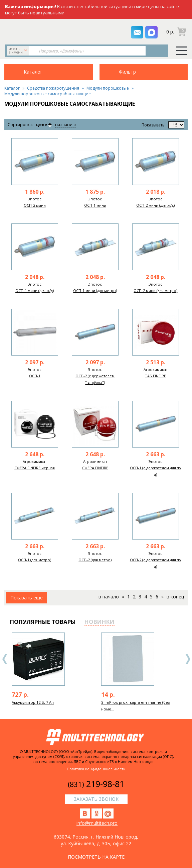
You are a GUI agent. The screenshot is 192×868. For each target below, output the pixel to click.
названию (65, 125)
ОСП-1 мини (95, 205)
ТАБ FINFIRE (155, 376)
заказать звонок (40, 31)
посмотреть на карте (96, 857)
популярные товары (43, 622)
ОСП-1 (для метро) (35, 560)
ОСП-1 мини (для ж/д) (35, 291)
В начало (109, 597)
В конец (175, 597)
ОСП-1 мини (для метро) (95, 291)
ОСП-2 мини (35, 205)
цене (42, 125)
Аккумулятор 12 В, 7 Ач (33, 702)
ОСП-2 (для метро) (95, 560)
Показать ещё (27, 598)
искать (19, 51)
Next (188, 659)
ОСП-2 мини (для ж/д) (155, 205)
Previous (5, 659)
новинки (100, 622)
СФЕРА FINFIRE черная (35, 468)
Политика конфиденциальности (96, 769)
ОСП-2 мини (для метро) (155, 291)
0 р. (170, 32)
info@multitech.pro (97, 823)
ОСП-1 (35, 376)
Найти (156, 51)
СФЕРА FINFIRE (95, 468)
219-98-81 (96, 784)
